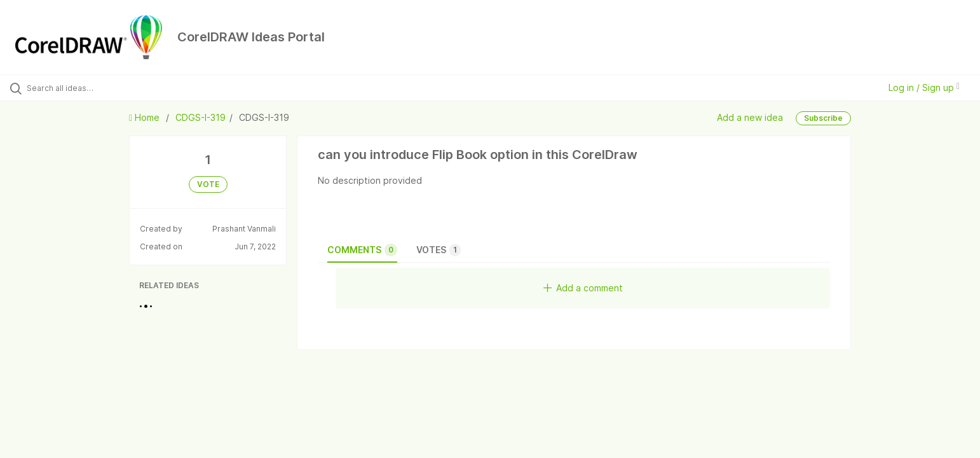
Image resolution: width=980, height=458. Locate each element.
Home (146, 117)
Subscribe (823, 118)
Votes (439, 250)
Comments (362, 250)
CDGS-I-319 (201, 117)
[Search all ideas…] (114, 88)
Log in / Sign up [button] (924, 87)
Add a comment (583, 288)
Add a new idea (750, 117)
